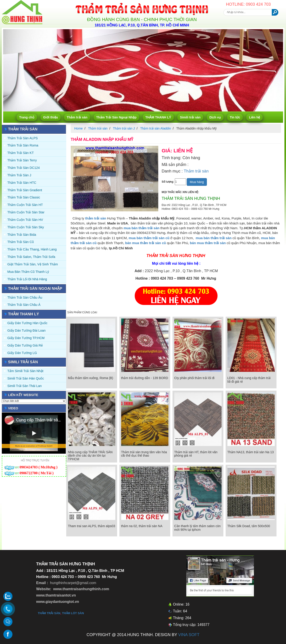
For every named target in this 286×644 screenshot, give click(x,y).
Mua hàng (197, 182)
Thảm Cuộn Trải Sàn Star (26, 212)
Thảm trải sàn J (19, 175)
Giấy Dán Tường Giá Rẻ (25, 345)
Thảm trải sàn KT (21, 153)
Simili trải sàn (190, 117)
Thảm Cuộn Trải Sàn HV (25, 220)
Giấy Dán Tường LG (22, 353)
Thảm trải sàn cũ (21, 242)
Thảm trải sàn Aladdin (156, 128)
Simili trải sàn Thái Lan (25, 386)
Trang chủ (27, 117)
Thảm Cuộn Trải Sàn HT (25, 205)
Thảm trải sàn (77, 117)
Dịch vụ (215, 117)
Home (79, 128)
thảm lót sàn (73, 613)
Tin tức (235, 117)
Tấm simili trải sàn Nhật (25, 371)
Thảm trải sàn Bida (22, 235)
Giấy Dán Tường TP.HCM (26, 338)
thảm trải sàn (49, 613)
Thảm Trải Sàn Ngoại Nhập (116, 117)
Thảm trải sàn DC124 (24, 168)
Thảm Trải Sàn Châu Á (24, 305)
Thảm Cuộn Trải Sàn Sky (26, 227)
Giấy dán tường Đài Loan (27, 330)
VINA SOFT (189, 635)
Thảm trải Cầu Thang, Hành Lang (32, 249)
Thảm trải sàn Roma (23, 145)
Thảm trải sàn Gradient (25, 190)
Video (13, 408)
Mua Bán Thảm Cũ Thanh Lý (28, 272)
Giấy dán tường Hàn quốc (27, 323)
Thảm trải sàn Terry (22, 160)
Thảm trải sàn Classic (24, 197)
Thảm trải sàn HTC (22, 183)
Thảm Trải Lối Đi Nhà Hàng (27, 279)
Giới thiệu (51, 117)
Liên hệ (254, 117)
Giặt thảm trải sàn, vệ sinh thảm (33, 264)
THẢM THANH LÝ (158, 117)
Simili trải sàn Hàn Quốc (26, 378)
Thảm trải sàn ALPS (23, 138)
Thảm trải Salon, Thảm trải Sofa (31, 257)
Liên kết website (23, 395)
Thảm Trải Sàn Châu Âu (25, 297)
